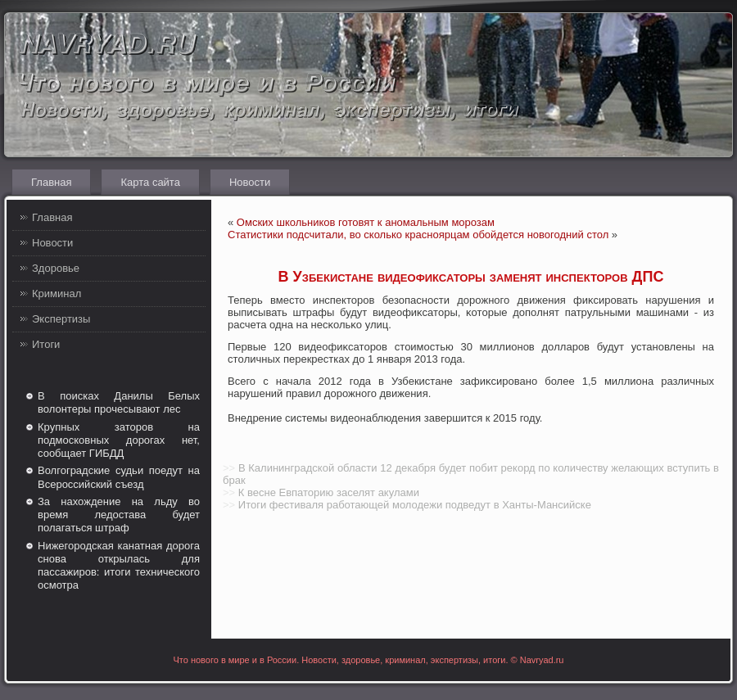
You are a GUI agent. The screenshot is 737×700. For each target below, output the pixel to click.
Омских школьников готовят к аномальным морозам (366, 222)
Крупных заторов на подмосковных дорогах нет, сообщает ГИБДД (119, 440)
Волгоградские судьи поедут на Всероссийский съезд (119, 477)
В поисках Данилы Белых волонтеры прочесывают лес (119, 402)
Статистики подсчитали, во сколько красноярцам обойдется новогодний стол (418, 235)
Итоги (46, 344)
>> (229, 468)
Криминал (57, 294)
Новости (250, 182)
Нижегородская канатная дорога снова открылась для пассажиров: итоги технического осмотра (119, 566)
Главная (51, 182)
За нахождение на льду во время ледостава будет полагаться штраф (119, 515)
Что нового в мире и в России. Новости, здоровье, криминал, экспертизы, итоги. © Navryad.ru (369, 660)
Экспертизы (61, 319)
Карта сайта (150, 182)
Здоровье (56, 268)
